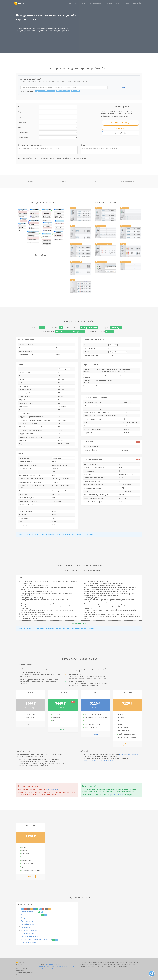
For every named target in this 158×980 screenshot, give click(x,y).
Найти (124, 87)
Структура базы (96, 3)
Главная (68, 3)
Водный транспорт (28, 924)
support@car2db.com (53, 789)
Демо (84, 3)
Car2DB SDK (121, 133)
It (37, 909)
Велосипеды (26, 927)
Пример (109, 3)
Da (40, 909)
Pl (25, 909)
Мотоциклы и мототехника (31, 915)
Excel (127, 3)
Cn (49, 909)
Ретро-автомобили (28, 921)
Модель (21, 117)
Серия (20, 127)
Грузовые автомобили (29, 912)
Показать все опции (79, 623)
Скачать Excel (121, 128)
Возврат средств (44, 969)
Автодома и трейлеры (29, 930)
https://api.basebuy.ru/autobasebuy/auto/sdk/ (99, 760)
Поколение (22, 122)
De (28, 909)
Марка (20, 112)
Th (46, 909)
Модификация (23, 132)
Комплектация (23, 137)
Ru (39, 912)
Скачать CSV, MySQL (121, 123)
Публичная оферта (44, 966)
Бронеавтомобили (28, 933)
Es (32, 909)
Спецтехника (26, 918)
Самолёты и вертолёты (30, 936)
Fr (34, 909)
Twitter (53, 969)
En (22, 909)
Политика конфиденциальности (63, 966)
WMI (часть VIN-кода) (29, 943)
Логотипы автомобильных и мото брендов (36, 939)
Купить (119, 3)
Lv (43, 909)
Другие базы (138, 3)
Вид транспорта (24, 107)
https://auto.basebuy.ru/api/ (129, 754)
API (76, 3)
